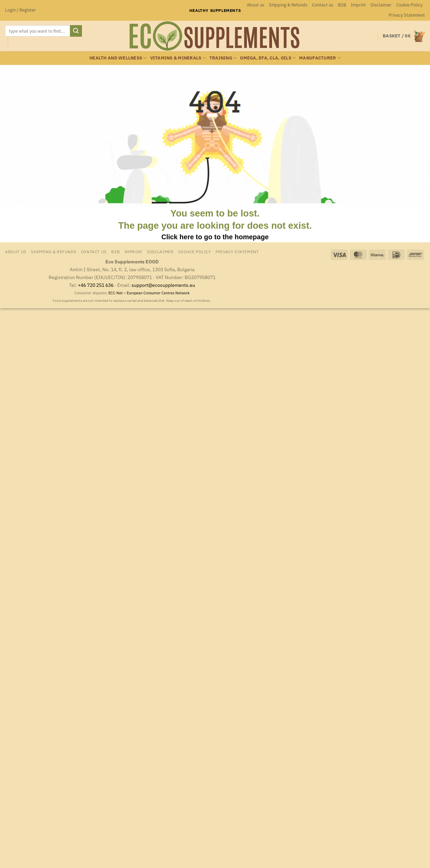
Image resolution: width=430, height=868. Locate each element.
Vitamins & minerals (178, 58)
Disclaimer (381, 5)
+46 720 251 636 (96, 285)
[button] (20, 10)
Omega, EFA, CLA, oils (268, 58)
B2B (342, 5)
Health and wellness (118, 58)
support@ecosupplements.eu (163, 285)
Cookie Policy (409, 5)
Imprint (358, 5)
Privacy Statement (407, 15)
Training (223, 58)
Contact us (323, 5)
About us (255, 5)
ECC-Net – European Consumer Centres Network (149, 293)
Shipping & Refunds (288, 5)
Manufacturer (320, 58)
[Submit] (76, 31)
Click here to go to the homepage (215, 237)
